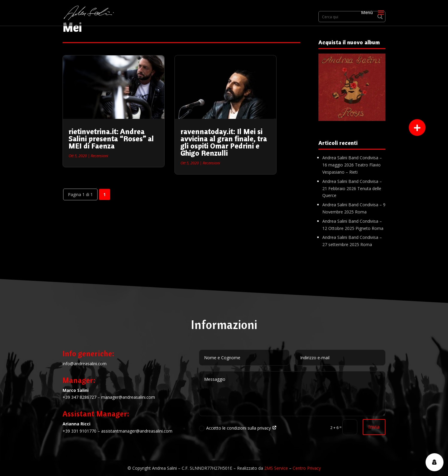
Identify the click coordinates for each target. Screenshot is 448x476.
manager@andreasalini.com (128, 397)
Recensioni (99, 156)
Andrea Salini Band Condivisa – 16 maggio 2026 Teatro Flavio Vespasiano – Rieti (352, 165)
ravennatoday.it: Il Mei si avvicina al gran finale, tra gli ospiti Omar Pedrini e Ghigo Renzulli (224, 142)
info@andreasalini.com (85, 364)
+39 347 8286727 (79, 397)
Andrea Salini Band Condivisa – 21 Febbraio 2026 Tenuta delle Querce (352, 188)
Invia (374, 427)
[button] (417, 128)
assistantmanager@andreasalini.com (137, 431)
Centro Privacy (307, 468)
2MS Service (276, 468)
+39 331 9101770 (79, 431)
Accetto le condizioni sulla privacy (238, 428)
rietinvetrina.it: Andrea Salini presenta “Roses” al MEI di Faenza (111, 139)
